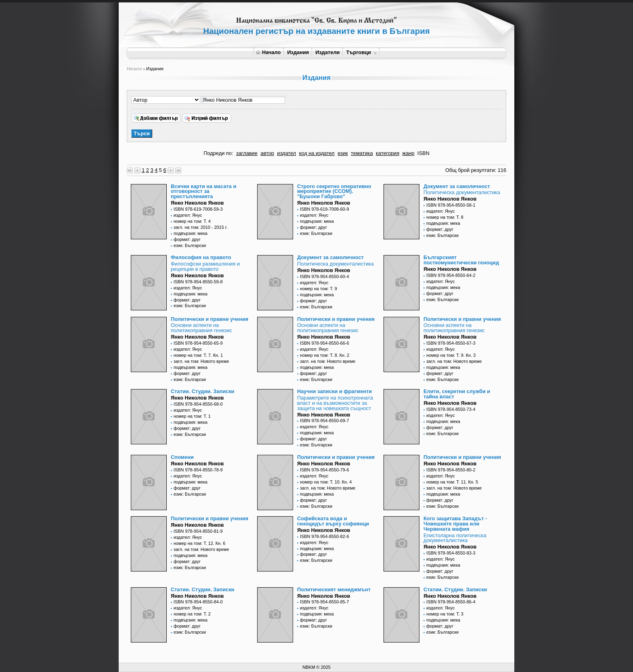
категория (388, 153)
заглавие (247, 153)
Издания (298, 52)
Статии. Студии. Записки (202, 391)
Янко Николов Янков (197, 203)
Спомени (182, 457)
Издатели (327, 52)
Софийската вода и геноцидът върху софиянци (333, 521)
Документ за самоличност (457, 186)
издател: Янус (188, 215)
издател (286, 153)
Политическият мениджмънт (334, 589)
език (343, 153)
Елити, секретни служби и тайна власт (457, 394)
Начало (268, 52)
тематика (362, 153)
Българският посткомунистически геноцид (461, 260)
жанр (409, 153)
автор (267, 153)
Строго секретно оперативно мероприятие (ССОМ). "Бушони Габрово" (334, 192)
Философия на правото (201, 257)
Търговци (361, 52)
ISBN (423, 153)
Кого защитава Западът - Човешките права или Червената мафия (455, 524)
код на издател (317, 153)
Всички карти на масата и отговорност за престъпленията (203, 192)
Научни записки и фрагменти (334, 391)
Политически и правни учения (210, 319)
